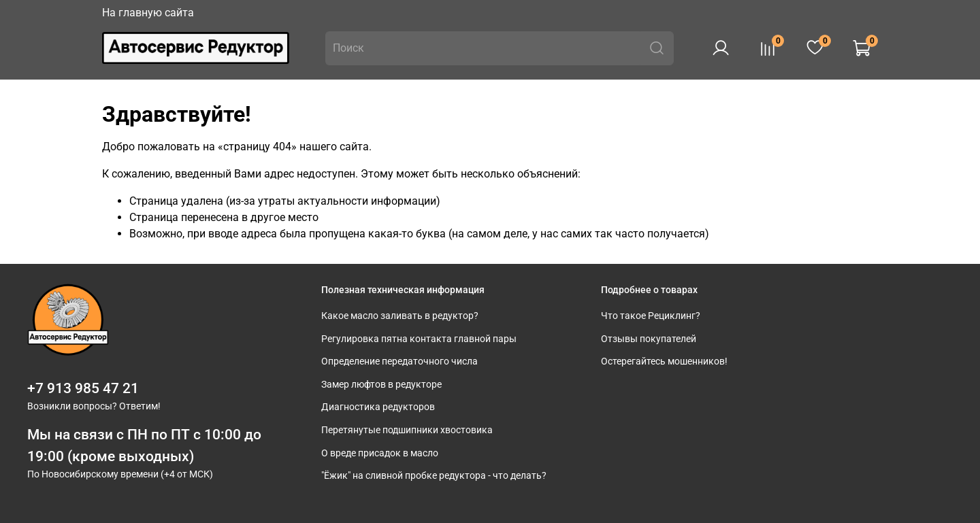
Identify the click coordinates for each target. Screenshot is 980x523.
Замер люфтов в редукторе (381, 385)
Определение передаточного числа (399, 361)
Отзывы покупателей (649, 339)
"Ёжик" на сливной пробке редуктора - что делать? (434, 476)
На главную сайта (148, 13)
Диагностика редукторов (378, 407)
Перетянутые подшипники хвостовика (407, 430)
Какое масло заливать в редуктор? (400, 316)
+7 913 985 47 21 (83, 388)
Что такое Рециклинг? (651, 316)
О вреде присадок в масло (380, 453)
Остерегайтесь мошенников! (664, 361)
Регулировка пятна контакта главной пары (419, 339)
